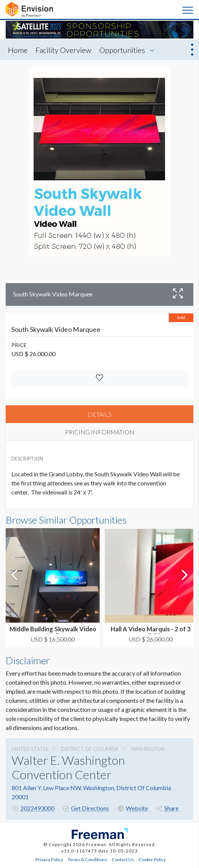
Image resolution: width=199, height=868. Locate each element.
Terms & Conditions (87, 859)
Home (18, 50)
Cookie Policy (152, 859)
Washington (148, 749)
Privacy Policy (49, 859)
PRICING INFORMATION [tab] (100, 432)
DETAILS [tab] (100, 414)
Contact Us (123, 859)
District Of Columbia (90, 749)
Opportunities (122, 50)
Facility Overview (63, 50)
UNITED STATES (30, 749)
